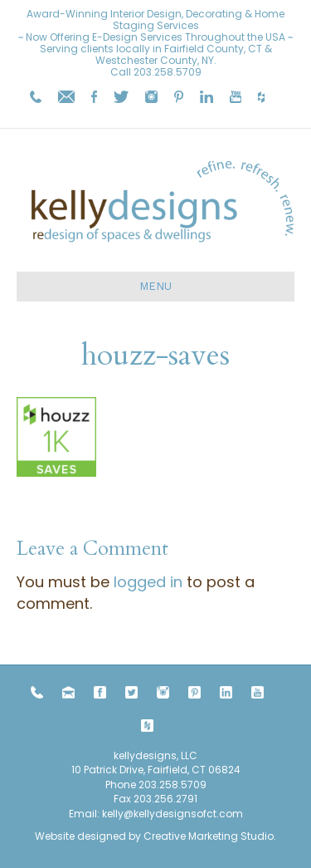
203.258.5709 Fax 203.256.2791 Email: (138, 799)
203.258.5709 (168, 72)
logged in (148, 582)
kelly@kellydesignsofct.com (173, 814)
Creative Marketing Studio (209, 836)
